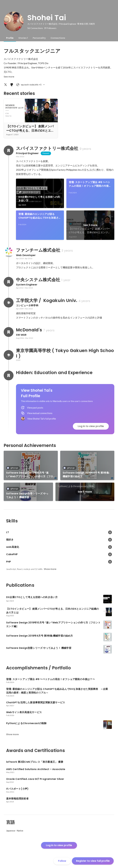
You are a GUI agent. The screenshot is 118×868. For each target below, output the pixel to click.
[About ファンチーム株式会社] (9, 252)
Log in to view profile (91, 426)
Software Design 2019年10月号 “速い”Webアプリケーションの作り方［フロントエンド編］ (30, 475)
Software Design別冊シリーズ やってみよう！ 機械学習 (27, 495)
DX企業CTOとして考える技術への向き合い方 (39, 199)
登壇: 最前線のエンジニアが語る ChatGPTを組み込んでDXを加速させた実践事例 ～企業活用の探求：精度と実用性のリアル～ (40, 216)
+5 (31, 85)
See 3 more (90, 225)
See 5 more (85, 492)
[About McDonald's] (9, 332)
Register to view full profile (93, 861)
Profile (10, 38)
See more (9, 77)
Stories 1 (23, 38)
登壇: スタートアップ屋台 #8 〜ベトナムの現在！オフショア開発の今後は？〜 (89, 184)
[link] (40, 193)
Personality (39, 38)
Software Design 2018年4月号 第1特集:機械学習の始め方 (86, 475)
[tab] (10, 38)
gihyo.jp (13, 468)
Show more (50, 569)
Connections (58, 38)
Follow (62, 861)
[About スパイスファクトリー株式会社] (9, 150)
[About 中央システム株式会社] (9, 282)
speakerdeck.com (30, 192)
